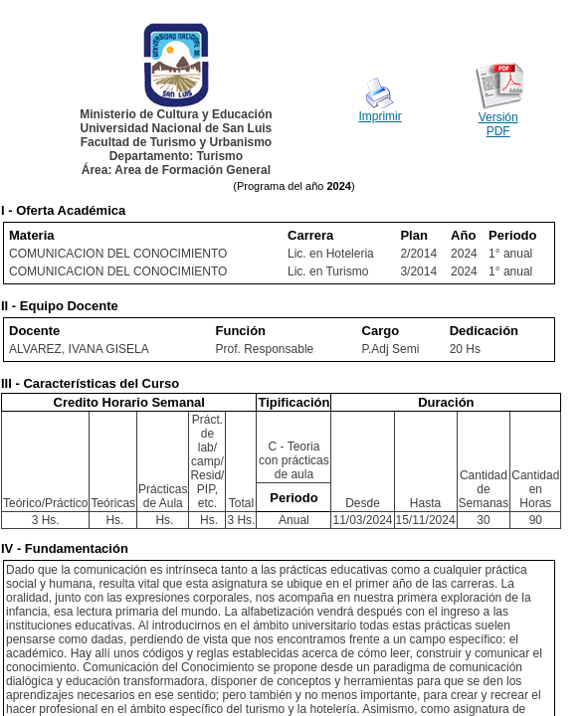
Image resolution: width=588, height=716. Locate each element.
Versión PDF (498, 124)
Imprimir (380, 116)
